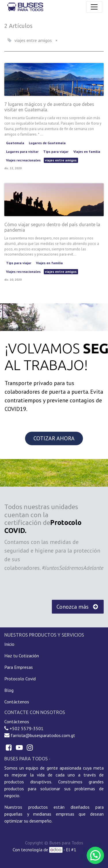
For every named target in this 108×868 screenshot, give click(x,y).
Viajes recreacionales (23, 160)
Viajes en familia (87, 152)
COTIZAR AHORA (54, 438)
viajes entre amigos (61, 160)
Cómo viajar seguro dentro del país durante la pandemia (52, 227)
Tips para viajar (56, 152)
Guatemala (15, 143)
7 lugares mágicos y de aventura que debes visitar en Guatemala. (49, 107)
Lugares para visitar (22, 152)
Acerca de (61, 759)
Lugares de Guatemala (47, 143)
